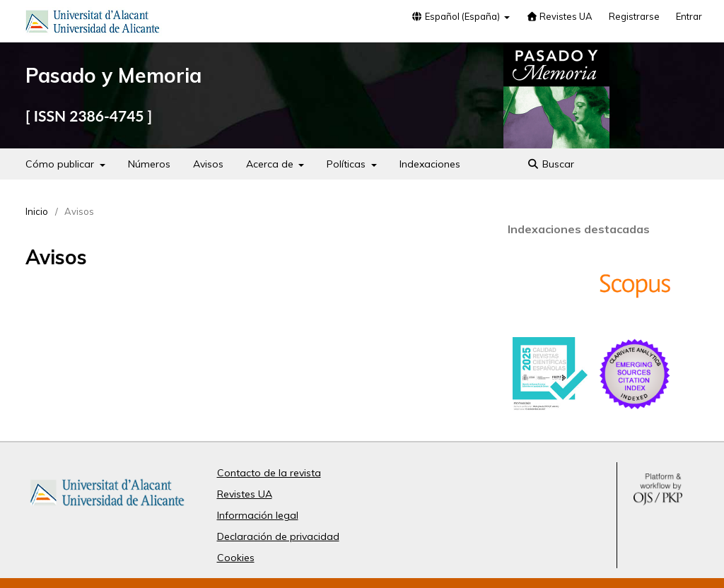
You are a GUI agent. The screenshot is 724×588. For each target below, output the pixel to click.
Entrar (689, 16)
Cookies (236, 558)
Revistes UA (559, 16)
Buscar (551, 164)
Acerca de (271, 164)
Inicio (37, 211)
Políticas (348, 164)
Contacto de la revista (269, 473)
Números (149, 164)
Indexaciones (430, 164)
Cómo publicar (61, 164)
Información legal (258, 515)
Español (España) (457, 16)
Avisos (208, 164)
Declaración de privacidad (278, 536)
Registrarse (634, 16)
